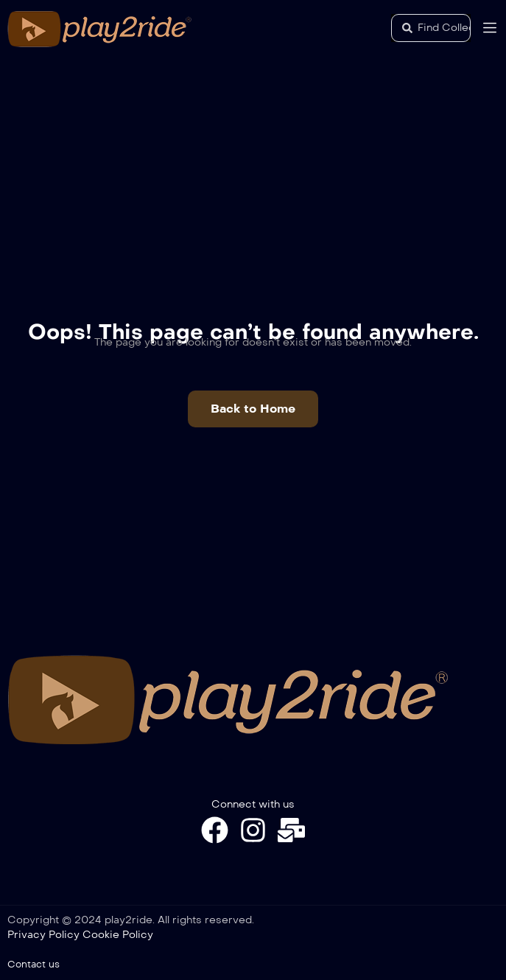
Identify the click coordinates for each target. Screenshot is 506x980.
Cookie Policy (118, 935)
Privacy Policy (43, 935)
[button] (253, 409)
